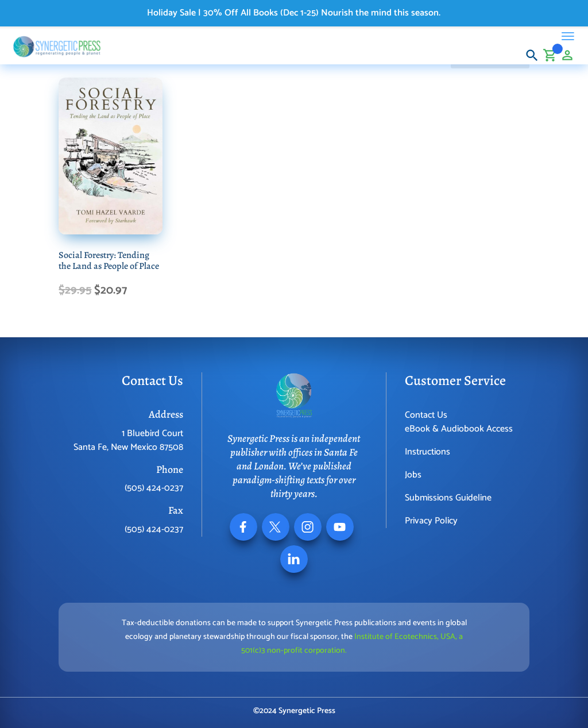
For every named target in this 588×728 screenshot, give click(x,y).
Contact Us (426, 415)
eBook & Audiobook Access (459, 429)
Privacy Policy (431, 521)
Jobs (413, 475)
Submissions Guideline (448, 498)
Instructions (428, 452)
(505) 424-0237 (154, 488)
